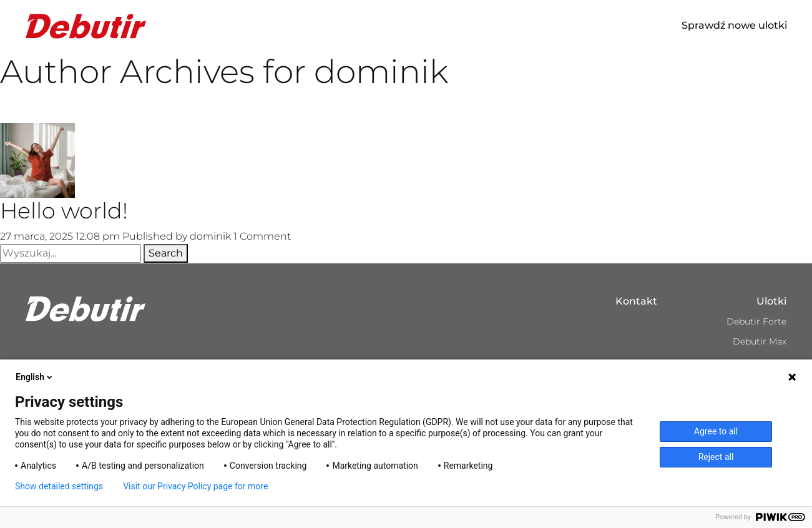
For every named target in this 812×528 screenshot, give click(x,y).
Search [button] (166, 253)
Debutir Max (760, 341)
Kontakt (636, 301)
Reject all (716, 457)
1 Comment (262, 236)
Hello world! (64, 211)
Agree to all (716, 431)
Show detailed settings (59, 486)
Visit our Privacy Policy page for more (195, 486)
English (35, 377)
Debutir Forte (756, 321)
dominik (210, 236)
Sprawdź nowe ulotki (734, 25)
